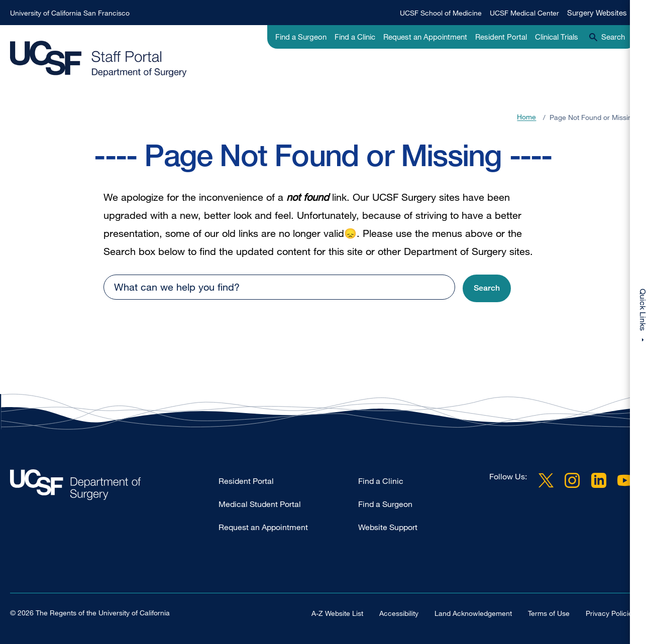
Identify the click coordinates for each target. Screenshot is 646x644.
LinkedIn (599, 480)
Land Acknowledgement (473, 613)
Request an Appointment (425, 37)
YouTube (625, 480)
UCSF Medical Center (524, 13)
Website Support (388, 527)
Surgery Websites (597, 13)
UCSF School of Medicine (441, 13)
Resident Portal (501, 37)
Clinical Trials (557, 37)
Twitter (546, 480)
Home (526, 117)
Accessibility (399, 613)
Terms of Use (549, 613)
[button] (487, 288)
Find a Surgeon (301, 37)
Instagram (572, 480)
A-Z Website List (337, 613)
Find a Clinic (355, 37)
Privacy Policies (611, 613)
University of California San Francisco (70, 13)
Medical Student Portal (260, 504)
